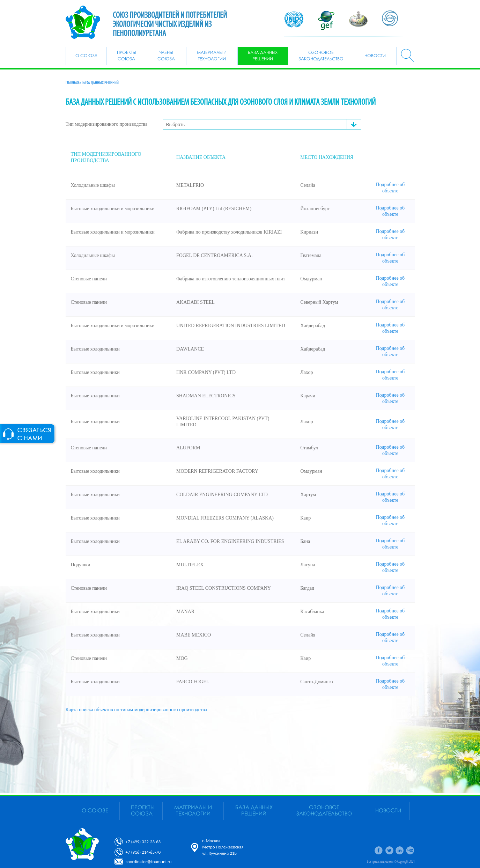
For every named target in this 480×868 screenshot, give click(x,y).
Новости (375, 56)
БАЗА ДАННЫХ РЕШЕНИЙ (263, 56)
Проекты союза (126, 56)
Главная (72, 83)
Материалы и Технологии (212, 56)
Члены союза (166, 56)
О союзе (86, 56)
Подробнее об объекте (390, 188)
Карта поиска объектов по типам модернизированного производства (136, 710)
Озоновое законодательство (321, 56)
